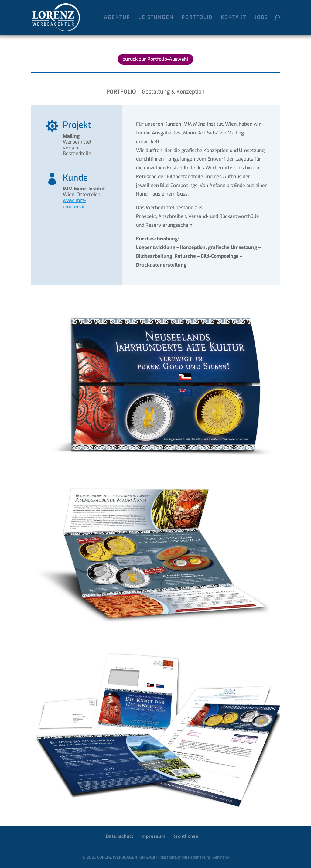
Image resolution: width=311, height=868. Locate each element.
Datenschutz (120, 836)
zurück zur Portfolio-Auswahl (155, 59)
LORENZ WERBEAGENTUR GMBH (127, 857)
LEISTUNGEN (156, 18)
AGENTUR (117, 18)
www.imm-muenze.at (74, 203)
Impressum (153, 836)
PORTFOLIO (197, 18)
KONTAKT (234, 18)
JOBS (261, 18)
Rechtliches (185, 836)
